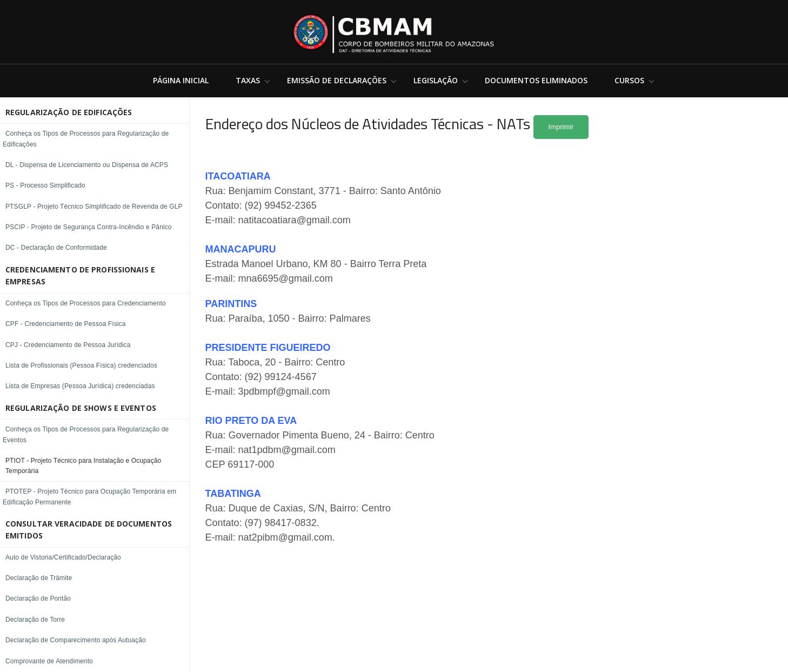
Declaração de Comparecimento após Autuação (76, 640)
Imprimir (561, 127)
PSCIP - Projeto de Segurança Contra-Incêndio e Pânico (89, 227)
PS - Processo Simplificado (45, 185)
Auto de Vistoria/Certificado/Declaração (63, 557)
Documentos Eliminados (536, 80)
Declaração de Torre (35, 620)
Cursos (629, 80)
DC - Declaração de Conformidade (56, 248)
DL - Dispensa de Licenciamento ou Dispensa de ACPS (87, 165)
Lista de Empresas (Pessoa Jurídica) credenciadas (80, 386)
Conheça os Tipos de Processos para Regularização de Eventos (86, 434)
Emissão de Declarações (337, 80)
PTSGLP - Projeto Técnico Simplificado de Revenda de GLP (94, 207)
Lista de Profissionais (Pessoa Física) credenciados (81, 365)
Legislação (436, 80)
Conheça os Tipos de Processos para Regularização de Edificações (86, 139)
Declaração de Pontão (38, 598)
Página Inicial (181, 80)
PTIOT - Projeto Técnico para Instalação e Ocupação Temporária (83, 466)
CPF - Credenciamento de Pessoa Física (66, 324)
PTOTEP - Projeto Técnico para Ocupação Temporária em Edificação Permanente (89, 497)
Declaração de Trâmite (39, 578)
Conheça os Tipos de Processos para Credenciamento (86, 303)
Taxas (248, 80)
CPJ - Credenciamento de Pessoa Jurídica (68, 345)
